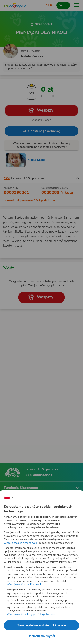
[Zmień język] (9, 497)
